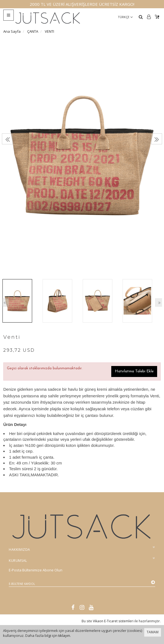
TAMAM (153, 632)
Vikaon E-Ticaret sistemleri (113, 621)
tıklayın (64, 635)
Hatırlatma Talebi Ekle (134, 371)
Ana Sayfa (12, 31)
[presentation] (7, 139)
